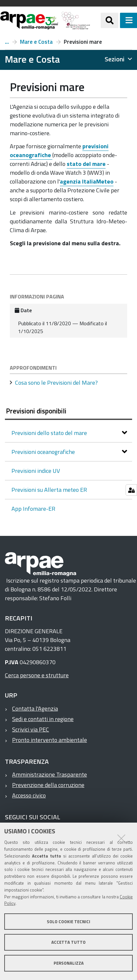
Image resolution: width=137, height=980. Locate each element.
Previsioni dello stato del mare (50, 433)
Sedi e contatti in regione (43, 719)
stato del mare (86, 164)
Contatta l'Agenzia (35, 708)
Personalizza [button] (69, 963)
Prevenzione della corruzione (48, 785)
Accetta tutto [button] (68, 942)
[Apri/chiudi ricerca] (110, 20)
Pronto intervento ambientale (50, 740)
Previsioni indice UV (36, 471)
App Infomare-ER (33, 509)
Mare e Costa (36, 42)
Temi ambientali (7, 42)
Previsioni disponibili (36, 411)
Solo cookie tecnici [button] (68, 922)
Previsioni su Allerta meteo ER (49, 490)
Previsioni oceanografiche (44, 452)
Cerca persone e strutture (37, 675)
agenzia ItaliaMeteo (87, 181)
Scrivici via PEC (31, 729)
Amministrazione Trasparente (50, 774)
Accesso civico (29, 795)
